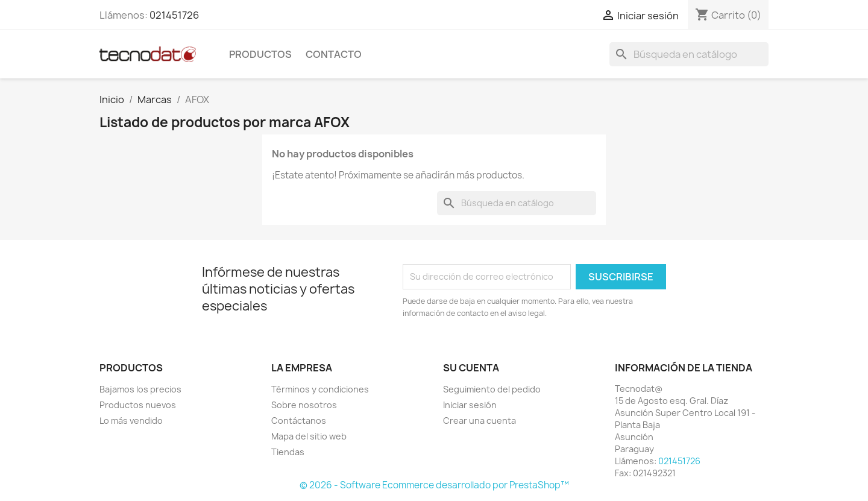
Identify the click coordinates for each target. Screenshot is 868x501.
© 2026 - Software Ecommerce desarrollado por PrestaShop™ (434, 485)
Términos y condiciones (320, 389)
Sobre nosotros (304, 405)
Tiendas (288, 452)
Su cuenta (471, 368)
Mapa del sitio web (309, 436)
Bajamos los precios (140, 389)
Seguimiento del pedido (492, 389)
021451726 (174, 15)
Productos (260, 54)
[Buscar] (689, 54)
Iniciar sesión (470, 405)
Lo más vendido (131, 421)
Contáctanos (299, 421)
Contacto (334, 54)
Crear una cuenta (480, 421)
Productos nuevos (138, 405)
